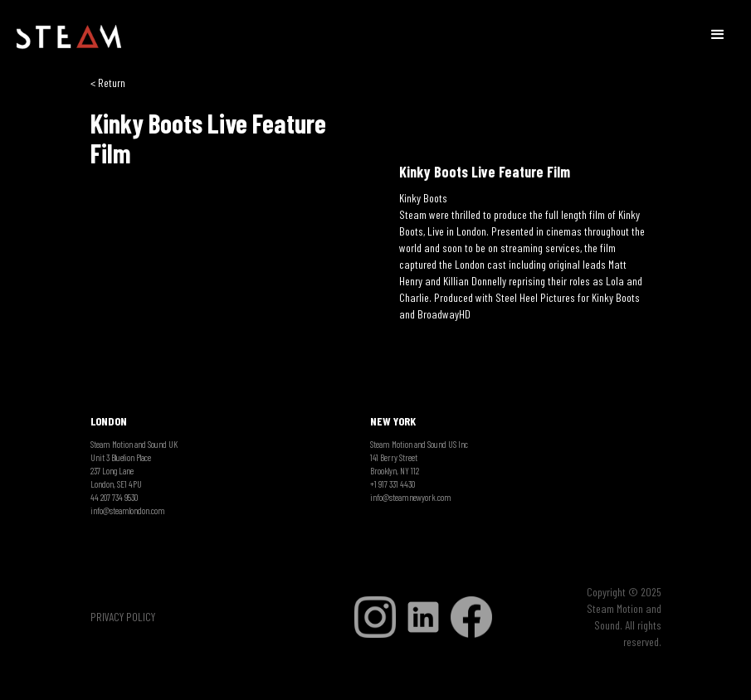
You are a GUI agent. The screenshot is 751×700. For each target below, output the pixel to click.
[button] (718, 33)
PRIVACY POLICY (123, 617)
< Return (108, 83)
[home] (69, 37)
